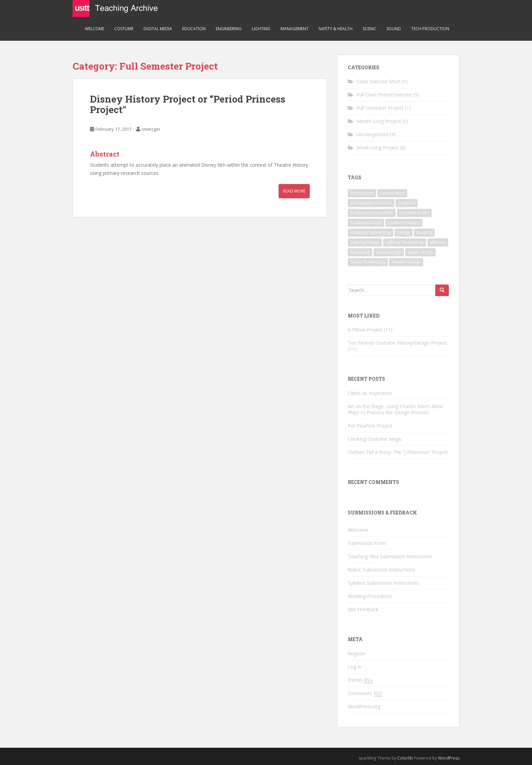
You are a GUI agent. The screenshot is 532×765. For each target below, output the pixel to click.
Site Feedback (363, 609)
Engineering (229, 29)
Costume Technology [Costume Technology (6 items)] (370, 232)
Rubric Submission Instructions (381, 570)
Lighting (261, 29)
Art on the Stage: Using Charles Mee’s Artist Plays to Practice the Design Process (395, 409)
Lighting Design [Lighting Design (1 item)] (365, 242)
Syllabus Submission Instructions (383, 583)
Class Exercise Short (379, 81)
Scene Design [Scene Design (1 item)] (389, 252)
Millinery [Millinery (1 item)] (438, 242)
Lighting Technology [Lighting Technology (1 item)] (405, 242)
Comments (365, 693)
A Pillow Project (365, 330)
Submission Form (367, 543)
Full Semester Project (380, 108)
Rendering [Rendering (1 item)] (360, 252)
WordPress (449, 758)
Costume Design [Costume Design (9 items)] (366, 223)
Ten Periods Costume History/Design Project (397, 343)
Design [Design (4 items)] (404, 232)
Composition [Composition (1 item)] (392, 193)
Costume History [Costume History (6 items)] (404, 223)
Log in (355, 667)
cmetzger (151, 129)
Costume (124, 29)
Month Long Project (379, 121)
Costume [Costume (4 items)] (407, 203)
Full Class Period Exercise (384, 95)
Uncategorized (373, 134)
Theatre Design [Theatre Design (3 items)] (406, 262)
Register (357, 653)
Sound (394, 29)
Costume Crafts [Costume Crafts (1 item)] (414, 213)
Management (294, 29)
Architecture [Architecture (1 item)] (362, 193)
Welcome (94, 29)
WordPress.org (364, 706)
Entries (360, 680)
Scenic (369, 29)
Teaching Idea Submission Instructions (390, 556)
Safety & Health (336, 29)
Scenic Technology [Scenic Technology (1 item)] (368, 262)
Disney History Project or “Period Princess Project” (188, 104)
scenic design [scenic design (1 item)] (420, 252)
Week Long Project (378, 148)
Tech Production (430, 29)
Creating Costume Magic (375, 439)
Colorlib (405, 758)
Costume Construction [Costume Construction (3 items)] (372, 213)
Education (194, 29)
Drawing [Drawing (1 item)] (424, 232)
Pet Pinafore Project (370, 426)
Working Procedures (370, 596)
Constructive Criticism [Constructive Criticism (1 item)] (371, 203)
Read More (294, 191)
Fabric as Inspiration (370, 393)
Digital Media (158, 29)
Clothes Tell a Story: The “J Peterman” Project (398, 452)
